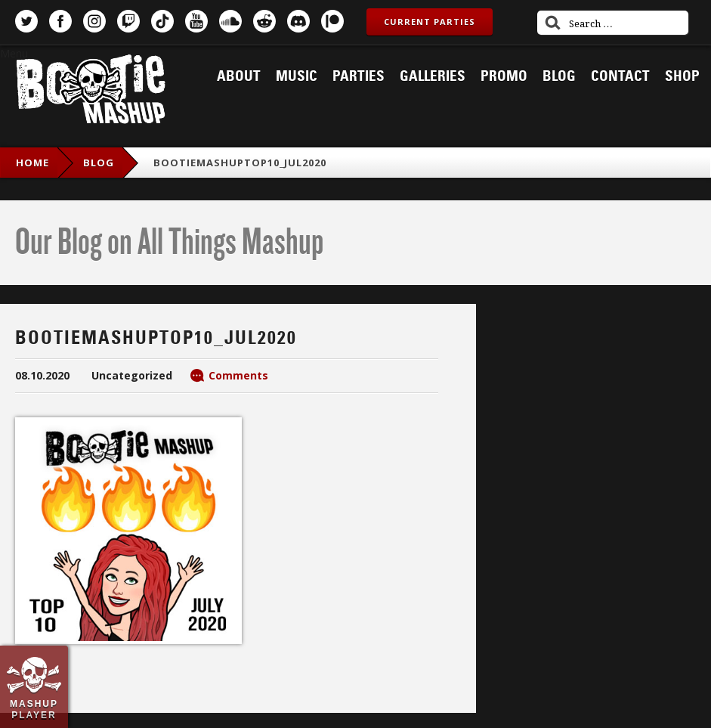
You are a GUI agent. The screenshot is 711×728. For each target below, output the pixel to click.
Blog (559, 76)
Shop (682, 76)
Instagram (94, 21)
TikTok (162, 21)
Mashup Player (34, 709)
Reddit (264, 21)
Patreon (332, 21)
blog (99, 163)
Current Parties (430, 22)
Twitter (26, 21)
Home (32, 163)
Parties (359, 76)
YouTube (196, 21)
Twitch (128, 21)
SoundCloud (230, 21)
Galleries (433, 76)
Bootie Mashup (91, 92)
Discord (298, 21)
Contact (620, 76)
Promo (504, 76)
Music (297, 76)
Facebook (60, 21)
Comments (238, 375)
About (239, 76)
